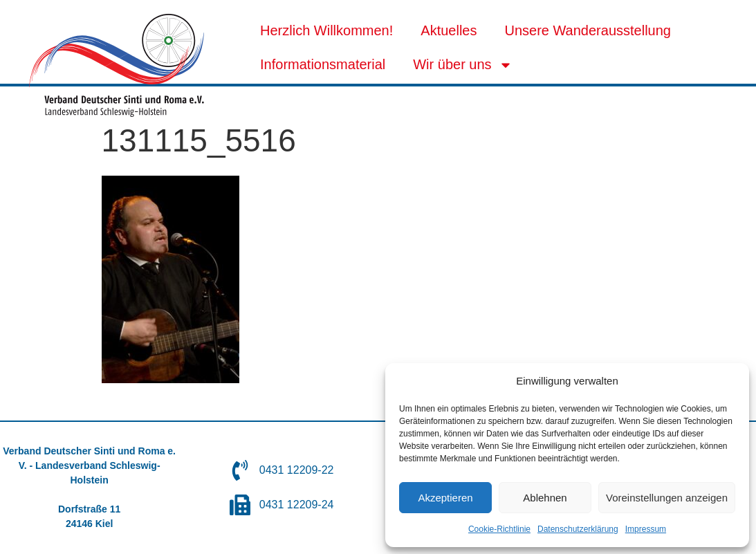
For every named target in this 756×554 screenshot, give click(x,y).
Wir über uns (462, 65)
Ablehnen (545, 498)
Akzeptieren (445, 498)
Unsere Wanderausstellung (588, 30)
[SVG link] (117, 65)
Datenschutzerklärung (578, 529)
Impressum (646, 529)
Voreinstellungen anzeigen (667, 498)
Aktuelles (449, 30)
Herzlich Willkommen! (326, 30)
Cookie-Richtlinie (499, 529)
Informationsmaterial (323, 64)
